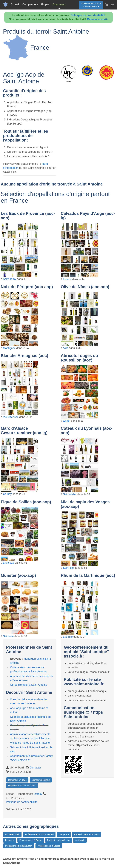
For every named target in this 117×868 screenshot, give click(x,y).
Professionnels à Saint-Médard (39, 834)
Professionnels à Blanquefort (19, 846)
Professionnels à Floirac (31, 840)
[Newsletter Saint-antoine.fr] (106, 5)
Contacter (35, 768)
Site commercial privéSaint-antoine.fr (91, 5)
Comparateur (30, 5)
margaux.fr (64, 834)
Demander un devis (17, 780)
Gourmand (59, 5)
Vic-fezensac (11, 417)
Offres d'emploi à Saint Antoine (29, 685)
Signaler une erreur (41, 780)
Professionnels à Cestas (59, 840)
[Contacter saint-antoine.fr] (112, 5)
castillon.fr (80, 840)
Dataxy (38, 794)
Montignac (9, 348)
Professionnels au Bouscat (87, 834)
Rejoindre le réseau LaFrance (22, 786)
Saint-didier (70, 494)
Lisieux (67, 279)
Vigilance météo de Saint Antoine (30, 743)
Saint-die (68, 568)
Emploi (45, 5)
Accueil (15, 5)
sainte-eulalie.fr (12, 834)
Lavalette (8, 563)
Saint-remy (10, 279)
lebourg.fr (10, 840)
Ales (65, 348)
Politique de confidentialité (88, 15)
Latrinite (68, 637)
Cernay (7, 494)
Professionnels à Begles (49, 846)
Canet (67, 421)
